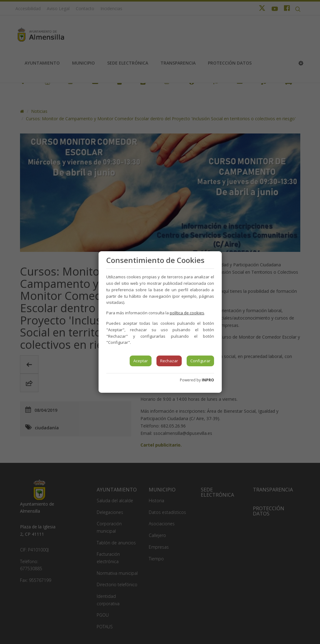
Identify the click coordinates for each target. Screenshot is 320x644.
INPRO (208, 380)
